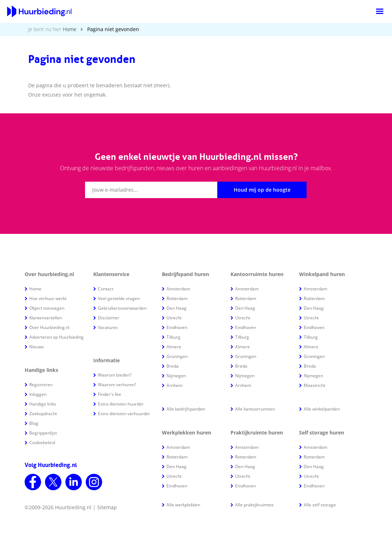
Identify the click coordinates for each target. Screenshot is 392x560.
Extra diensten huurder (121, 404)
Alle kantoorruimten (255, 409)
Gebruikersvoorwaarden (122, 308)
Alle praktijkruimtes (254, 505)
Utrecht (174, 318)
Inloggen (38, 394)
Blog (34, 423)
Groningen (177, 356)
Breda (173, 366)
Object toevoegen (47, 308)
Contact (106, 289)
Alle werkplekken (183, 505)
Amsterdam (178, 289)
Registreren (41, 385)
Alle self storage (320, 505)
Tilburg (173, 337)
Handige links (43, 404)
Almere (174, 347)
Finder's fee (110, 394)
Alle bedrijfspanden (186, 409)
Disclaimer (109, 318)
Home (70, 29)
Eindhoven (177, 327)
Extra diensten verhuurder (124, 414)
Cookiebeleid (42, 443)
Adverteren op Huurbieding (56, 337)
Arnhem (175, 385)
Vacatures (108, 327)
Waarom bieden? (115, 375)
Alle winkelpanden (322, 409)
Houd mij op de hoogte (262, 190)
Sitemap (107, 507)
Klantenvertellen (46, 318)
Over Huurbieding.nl (49, 327)
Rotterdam (177, 298)
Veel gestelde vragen (119, 298)
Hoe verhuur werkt (48, 298)
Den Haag (177, 308)
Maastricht (314, 385)
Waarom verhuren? (117, 385)
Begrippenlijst (43, 433)
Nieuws (37, 347)
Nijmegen (176, 376)
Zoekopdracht (43, 414)
